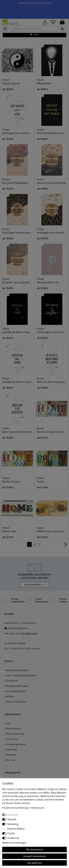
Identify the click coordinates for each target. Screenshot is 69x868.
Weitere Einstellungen (14, 843)
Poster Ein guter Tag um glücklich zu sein (17, 281)
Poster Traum (41, 480)
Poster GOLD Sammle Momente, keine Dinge (52, 131)
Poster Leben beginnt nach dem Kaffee (52, 330)
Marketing (13, 824)
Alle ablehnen (35, 863)
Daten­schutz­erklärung (16, 808)
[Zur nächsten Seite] (66, 546)
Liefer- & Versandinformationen (21, 675)
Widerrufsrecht (13, 729)
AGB (7, 723)
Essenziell (13, 815)
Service (9, 661)
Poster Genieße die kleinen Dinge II (17, 330)
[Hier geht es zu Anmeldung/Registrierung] (45, 22)
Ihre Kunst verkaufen (15, 702)
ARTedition (11, 755)
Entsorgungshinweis (15, 744)
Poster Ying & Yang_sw (11, 82)
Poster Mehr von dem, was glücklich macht (52, 380)
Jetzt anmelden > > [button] (34, 585)
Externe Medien (16, 829)
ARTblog (9, 696)
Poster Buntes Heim (9, 530)
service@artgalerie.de (18, 628)
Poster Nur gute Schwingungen (16, 181)
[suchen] (62, 29)
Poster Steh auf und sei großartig (51, 181)
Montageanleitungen (15, 691)
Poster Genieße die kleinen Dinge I (17, 380)
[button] (34, 34)
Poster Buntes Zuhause (11, 480)
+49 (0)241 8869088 (16, 643)
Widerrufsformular (14, 734)
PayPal (11, 833)
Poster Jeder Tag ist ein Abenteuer (17, 430)
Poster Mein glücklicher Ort (48, 281)
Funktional (13, 838)
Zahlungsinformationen (17, 670)
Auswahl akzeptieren (35, 856)
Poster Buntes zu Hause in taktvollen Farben (52, 430)
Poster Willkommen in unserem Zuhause (52, 530)
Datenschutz (11, 739)
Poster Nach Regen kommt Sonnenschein (17, 231)
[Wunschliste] (53, 22)
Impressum (11, 749)
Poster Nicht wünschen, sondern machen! (17, 131)
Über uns (10, 760)
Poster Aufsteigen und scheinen (50, 231)
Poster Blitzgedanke (44, 82)
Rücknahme (11, 681)
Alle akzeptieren (35, 850)
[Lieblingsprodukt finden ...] (35, 29)
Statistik (12, 819)
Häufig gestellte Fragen (16, 686)
